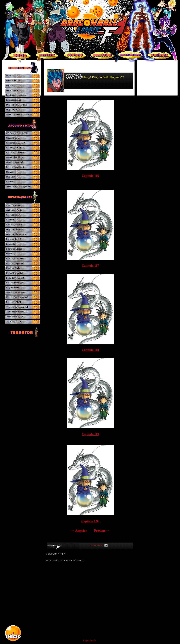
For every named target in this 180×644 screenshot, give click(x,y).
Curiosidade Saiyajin (15, 224)
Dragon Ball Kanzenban (17, 234)
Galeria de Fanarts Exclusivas (19, 114)
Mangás (10, 172)
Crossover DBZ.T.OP (15, 143)
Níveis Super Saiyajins (16, 292)
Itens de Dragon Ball (15, 263)
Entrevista (11, 244)
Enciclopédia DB (14, 239)
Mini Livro (11, 177)
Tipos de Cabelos (14, 321)
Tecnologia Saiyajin (15, 317)
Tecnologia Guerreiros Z (17, 312)
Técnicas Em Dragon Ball (17, 307)
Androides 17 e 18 (14, 210)
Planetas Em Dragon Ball (17, 297)
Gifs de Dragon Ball (15, 162)
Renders (10, 182)
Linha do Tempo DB (15, 278)
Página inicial (89, 641)
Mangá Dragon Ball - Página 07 (103, 77)
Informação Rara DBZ (16, 258)
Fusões (9, 254)
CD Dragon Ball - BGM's (17, 133)
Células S (10, 220)
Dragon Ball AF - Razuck (17, 105)
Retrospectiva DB (14, 100)
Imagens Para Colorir (15, 167)
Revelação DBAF (14, 302)
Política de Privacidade (16, 95)
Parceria (10, 85)
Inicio (9, 76)
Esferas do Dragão (14, 249)
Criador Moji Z (13, 138)
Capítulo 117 (90, 266)
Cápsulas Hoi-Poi (14, 215)
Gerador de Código (14, 157)
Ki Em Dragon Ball (15, 273)
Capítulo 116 (90, 176)
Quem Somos (12, 90)
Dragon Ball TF (13, 110)
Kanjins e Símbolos (15, 268)
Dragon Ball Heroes (15, 229)
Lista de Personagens (15, 283)
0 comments (96, 545)
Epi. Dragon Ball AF (15, 148)
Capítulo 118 (90, 350)
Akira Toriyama (13, 205)
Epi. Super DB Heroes (16, 152)
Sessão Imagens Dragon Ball (19, 186)
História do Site (13, 80)
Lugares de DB (13, 288)
